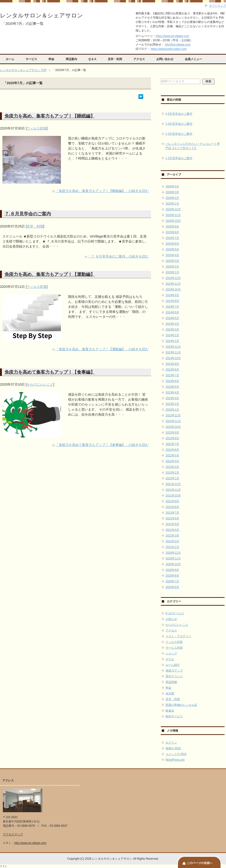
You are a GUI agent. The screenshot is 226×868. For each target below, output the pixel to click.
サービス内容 (174, 648)
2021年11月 (173, 490)
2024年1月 (172, 341)
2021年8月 (172, 507)
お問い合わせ (165, 59)
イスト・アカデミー (178, 636)
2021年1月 (172, 547)
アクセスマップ (13, 834)
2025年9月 (172, 227)
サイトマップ (217, 6)
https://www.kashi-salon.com (169, 49)
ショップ (171, 653)
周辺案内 (71, 59)
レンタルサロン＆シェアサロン (42, 15)
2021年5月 (172, 524)
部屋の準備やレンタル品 (181, 705)
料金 (51, 59)
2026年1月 (172, 204)
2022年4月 (172, 461)
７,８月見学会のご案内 (28, 214)
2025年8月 (172, 232)
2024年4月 (172, 324)
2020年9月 (172, 570)
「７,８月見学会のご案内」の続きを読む (118, 256)
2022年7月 (172, 444)
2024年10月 (173, 289)
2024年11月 (173, 284)
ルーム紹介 (173, 665)
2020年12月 (173, 553)
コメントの (176, 754)
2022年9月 (172, 433)
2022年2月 (172, 473)
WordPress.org (175, 760)
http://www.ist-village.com (30, 843)
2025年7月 (172, 238)
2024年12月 (173, 278)
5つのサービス (175, 613)
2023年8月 (172, 370)
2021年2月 (172, 541)
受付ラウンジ (174, 676)
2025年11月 (173, 215)
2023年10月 (173, 358)
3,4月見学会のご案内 (179, 124)
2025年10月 (173, 221)
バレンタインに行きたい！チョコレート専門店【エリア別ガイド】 (193, 146)
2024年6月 (172, 312)
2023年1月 (172, 410)
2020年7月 (172, 581)
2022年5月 (172, 455)
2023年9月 (172, 364)
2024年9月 (172, 295)
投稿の (173, 748)
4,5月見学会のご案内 (179, 114)
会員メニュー (193, 59)
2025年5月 (172, 249)
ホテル (170, 659)
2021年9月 (172, 501)
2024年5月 (172, 318)
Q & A (92, 59)
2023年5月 (172, 387)
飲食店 (170, 711)
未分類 (170, 693)
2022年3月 (172, 467)
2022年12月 (173, 415)
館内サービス (174, 716)
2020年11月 (173, 558)
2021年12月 (173, 484)
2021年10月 (173, 496)
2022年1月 (172, 478)
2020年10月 (173, 564)
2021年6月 (172, 518)
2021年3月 (172, 536)
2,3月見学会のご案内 (179, 134)
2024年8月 (172, 301)
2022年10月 (173, 427)
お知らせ (171, 619)
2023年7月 (172, 375)
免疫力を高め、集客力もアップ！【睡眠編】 (50, 116)
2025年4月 (172, 255)
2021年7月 (172, 513)
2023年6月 (172, 381)
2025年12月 (173, 209)
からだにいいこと (40, 384)
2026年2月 (172, 198)
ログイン (171, 743)
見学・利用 (115, 59)
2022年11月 (173, 421)
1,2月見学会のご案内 (179, 158)
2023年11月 (173, 352)
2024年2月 (172, 335)
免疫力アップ (174, 671)
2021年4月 (172, 530)
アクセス (139, 59)
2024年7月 (172, 307)
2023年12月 (173, 347)
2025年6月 (172, 244)
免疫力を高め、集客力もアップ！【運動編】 (50, 274)
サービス (31, 59)
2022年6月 (172, 450)
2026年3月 (172, 192)
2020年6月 (172, 587)
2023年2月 (172, 404)
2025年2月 (172, 267)
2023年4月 (172, 393)
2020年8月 (172, 576)
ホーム (10, 59)
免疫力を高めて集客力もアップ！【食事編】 (50, 372)
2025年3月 (172, 261)
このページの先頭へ (200, 863)
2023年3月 (172, 398)
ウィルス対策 (37, 128)
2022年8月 (172, 438)
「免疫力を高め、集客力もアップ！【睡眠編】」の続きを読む (102, 191)
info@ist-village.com (178, 45)
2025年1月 (172, 272)
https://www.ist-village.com (172, 36)
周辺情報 (171, 682)
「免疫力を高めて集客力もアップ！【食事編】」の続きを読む (102, 445)
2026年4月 (172, 186)
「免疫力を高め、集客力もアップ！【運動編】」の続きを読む (102, 349)
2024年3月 (172, 330)
